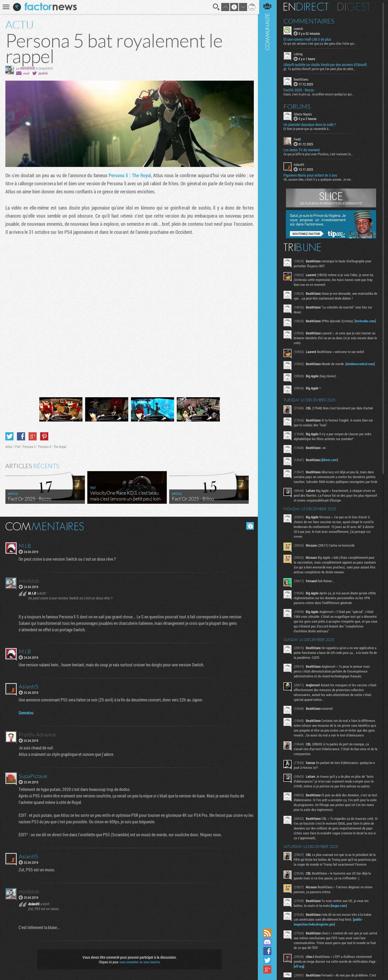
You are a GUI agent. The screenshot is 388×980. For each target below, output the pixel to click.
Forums (298, 106)
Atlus (9, 446)
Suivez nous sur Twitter (268, 960)
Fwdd (298, 139)
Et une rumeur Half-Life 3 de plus (308, 39)
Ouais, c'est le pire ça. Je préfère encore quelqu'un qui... (320, 94)
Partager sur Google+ (33, 436)
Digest (355, 7)
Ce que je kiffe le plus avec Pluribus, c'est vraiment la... (319, 154)
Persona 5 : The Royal (130, 175)
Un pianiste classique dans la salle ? (311, 125)
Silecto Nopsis (304, 114)
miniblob (28, 68)
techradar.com (366, 321)
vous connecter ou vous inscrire (139, 962)
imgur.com (339, 910)
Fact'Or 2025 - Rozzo (299, 90)
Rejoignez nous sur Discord (268, 942)
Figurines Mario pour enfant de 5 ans (311, 175)
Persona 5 (29, 446)
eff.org (301, 971)
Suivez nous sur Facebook (268, 951)
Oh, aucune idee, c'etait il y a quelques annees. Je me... (319, 179)
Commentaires (310, 21)
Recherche (216, 7)
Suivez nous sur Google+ (268, 969)
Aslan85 (300, 165)
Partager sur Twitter (9, 436)
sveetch (299, 29)
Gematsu (26, 712)
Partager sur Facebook (21, 436)
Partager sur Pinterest (44, 436)
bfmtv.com (330, 460)
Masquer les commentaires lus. (250, 526)
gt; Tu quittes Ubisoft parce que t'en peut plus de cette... (320, 69)
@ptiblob (43, 73)
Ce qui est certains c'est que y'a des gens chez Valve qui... (321, 43)
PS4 (17, 446)
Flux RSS (268, 933)
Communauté (268, 464)
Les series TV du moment (302, 150)
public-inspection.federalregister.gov (329, 927)
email (26, 73)
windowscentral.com (361, 364)
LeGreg (299, 54)
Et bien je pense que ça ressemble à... (308, 129)
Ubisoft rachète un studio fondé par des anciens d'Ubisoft (326, 65)
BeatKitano (302, 79)
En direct (307, 7)
